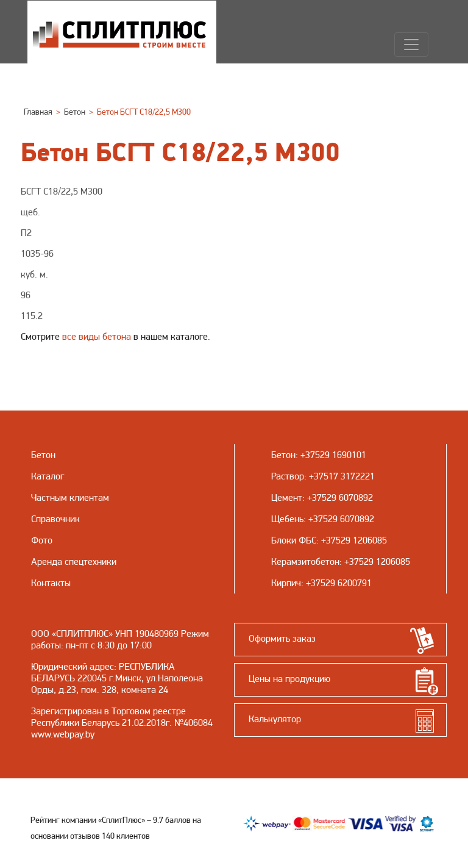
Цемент (287, 497)
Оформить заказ (282, 638)
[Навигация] (411, 45)
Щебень (287, 519)
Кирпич (286, 583)
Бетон (283, 455)
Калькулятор (275, 719)
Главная (38, 112)
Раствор (288, 476)
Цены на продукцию (289, 679)
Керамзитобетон (305, 561)
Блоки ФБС (294, 540)
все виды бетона (97, 336)
